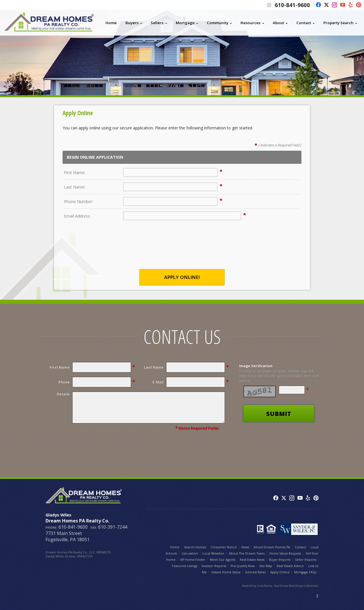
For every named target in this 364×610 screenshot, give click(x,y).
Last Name (154, 367)
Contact (304, 23)
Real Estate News (252, 560)
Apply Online (280, 572)
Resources (251, 23)
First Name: (75, 172)
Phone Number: (78, 201)
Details (63, 394)
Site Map (266, 566)
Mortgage (185, 23)
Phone (64, 382)
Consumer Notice (224, 547)
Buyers (132, 23)
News (245, 547)
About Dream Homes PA (272, 547)
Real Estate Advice (290, 566)
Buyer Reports (280, 560)
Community (218, 23)
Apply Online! (182, 277)
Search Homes (195, 547)
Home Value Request (285, 553)
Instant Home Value (226, 572)
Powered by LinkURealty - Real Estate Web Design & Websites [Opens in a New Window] (280, 586)
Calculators (190, 553)
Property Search (338, 23)
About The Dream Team (247, 553)
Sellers (157, 23)
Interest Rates (255, 572)
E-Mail (158, 382)
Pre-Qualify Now (243, 566)
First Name (60, 367)
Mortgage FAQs (305, 572)
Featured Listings (185, 566)
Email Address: (77, 216)
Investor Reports (214, 566)
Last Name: (75, 187)
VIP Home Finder (193, 560)
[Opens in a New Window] (317, 5)
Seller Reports (306, 560)
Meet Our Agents (223, 560)
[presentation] (182, 248)
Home (111, 23)
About (278, 23)
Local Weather (213, 553)
